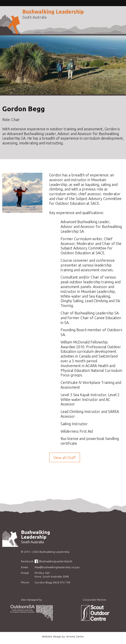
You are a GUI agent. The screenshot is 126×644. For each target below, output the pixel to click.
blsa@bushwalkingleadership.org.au (57, 567)
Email (24, 567)
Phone (25, 582)
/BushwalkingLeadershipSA (55, 561)
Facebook (27, 561)
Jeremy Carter (75, 636)
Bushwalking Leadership (53, 12)
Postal (25, 573)
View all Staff (65, 458)
